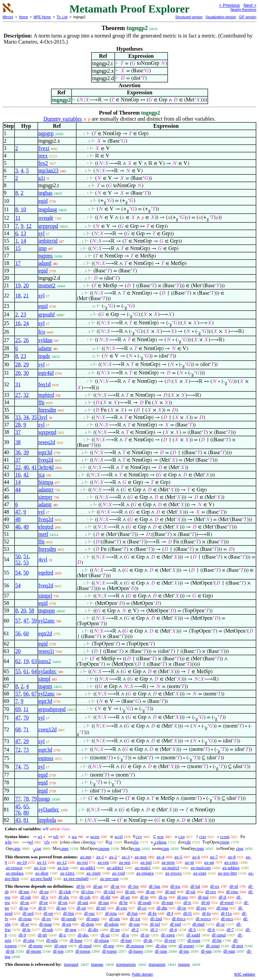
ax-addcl (88, 868)
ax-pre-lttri (227, 873)
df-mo (24, 892)
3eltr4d (46, 467)
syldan (46, 340)
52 (18, 562)
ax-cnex (231, 862)
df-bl (10, 951)
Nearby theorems (243, 10)
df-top (58, 951)
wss (161, 837)
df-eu (44, 892)
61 (26, 671)
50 (18, 556)
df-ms (184, 951)
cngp (199, 848)
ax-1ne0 (93, 873)
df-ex (215, 886)
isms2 (45, 661)
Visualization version (221, 17)
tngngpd (71, 964)
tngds (44, 356)
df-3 (154, 929)
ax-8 (232, 857)
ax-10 (22, 862)
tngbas (46, 193)
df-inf (155, 924)
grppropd (48, 226)
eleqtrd (46, 527)
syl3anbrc (49, 810)
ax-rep (103, 862)
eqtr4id (46, 373)
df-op (63, 902)
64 (34, 671)
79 (34, 799)
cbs (136, 842)
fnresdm (47, 410)
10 (23, 209)
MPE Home (42, 17)
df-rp (145, 935)
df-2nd (156, 919)
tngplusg (48, 209)
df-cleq (88, 892)
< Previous (229, 5)
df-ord (28, 913)
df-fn (152, 913)
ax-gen (140, 857)
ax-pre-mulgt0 (76, 878)
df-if (222, 897)
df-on (48, 913)
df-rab (26, 897)
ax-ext (82, 862)
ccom (225, 837)
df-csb (85, 897)
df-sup (134, 924)
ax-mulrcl (171, 868)
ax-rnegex (145, 873)
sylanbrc (48, 671)
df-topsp (109, 951)
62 (18, 661)
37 (18, 432)
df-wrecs (203, 919)
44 (18, 489)
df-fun (132, 913)
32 (26, 395)
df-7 (230, 929)
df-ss (163, 897)
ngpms (46, 256)
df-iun (104, 902)
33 (18, 417)
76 (18, 813)
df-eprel (227, 902)
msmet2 (47, 285)
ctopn (224, 842)
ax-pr (189, 862)
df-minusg (135, 946)
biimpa (46, 482)
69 (18, 709)
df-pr (44, 902)
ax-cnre (200, 873)
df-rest (170, 940)
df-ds (148, 940)
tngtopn (47, 610)
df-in (144, 897)
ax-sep (125, 862)
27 (18, 395)
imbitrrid (48, 241)
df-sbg (161, 946)
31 (18, 384)
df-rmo (232, 892)
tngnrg (184, 964)
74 (18, 767)
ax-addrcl (115, 868)
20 (26, 285)
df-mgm (35, 946)
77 (18, 799)
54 (18, 573)
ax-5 (178, 857)
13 (23, 233)
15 (18, 248)
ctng (239, 848)
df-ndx (52, 940)
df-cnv (121, 908)
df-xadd (193, 935)
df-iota (111, 913)
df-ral (190, 892)
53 (26, 562)
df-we (61, 908)
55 (18, 671)
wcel (119, 837)
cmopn (103, 848)
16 (18, 323)
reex (43, 156)
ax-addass (231, 868)
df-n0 (42, 935)
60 (26, 633)
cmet (64, 848)
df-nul (203, 897)
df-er (25, 924)
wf (31, 842)
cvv (139, 837)
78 (26, 799)
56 (18, 633)
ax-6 (196, 857)
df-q (125, 935)
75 (26, 767)
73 (26, 750)
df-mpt (167, 902)
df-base (76, 940)
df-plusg (101, 940)
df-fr (42, 908)
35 (34, 417)
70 (26, 718)
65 (26, 806)
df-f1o (226, 913)
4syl (43, 559)
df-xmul (219, 935)
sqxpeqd (47, 432)
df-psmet (186, 946)
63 (34, 661)
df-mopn (34, 951)
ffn (41, 402)
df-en (66, 924)
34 (26, 417)
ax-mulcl (143, 868)
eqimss (46, 758)
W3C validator (245, 974)
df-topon (83, 951)
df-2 (135, 929)
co (93, 842)
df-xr (221, 924)
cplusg (161, 842)
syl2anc (47, 621)
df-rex (211, 892)
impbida (47, 820)
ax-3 (126, 857)
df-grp (109, 946)
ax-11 (42, 862)
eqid (43, 201)
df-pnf (176, 924)
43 (18, 820)
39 (26, 452)
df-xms (161, 951)
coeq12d (48, 729)
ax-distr (42, 873)
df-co (142, 908)
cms (137, 848)
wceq (95, 837)
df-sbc (64, 897)
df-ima (222, 908)
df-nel (170, 892)
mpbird (46, 395)
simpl (45, 679)
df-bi (80, 886)
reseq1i (46, 651)
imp (43, 248)
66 (26, 694)
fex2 (43, 163)
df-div (93, 929)
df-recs (227, 919)
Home (23, 17)
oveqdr (46, 218)
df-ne (150, 892)
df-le (26, 929)
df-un (125, 897)
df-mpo (93, 919)
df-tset (126, 940)
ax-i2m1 (67, 873)
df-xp (81, 908)
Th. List (62, 17)
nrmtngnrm (126, 964)
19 (18, 285)
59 (34, 621)
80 (26, 813)
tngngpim (157, 964)
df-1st (135, 919)
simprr (46, 497)
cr (111, 842)
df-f (170, 913)
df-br (123, 902)
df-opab (145, 902)
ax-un (209, 862)
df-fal (195, 886)
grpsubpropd (52, 709)
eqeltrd (46, 573)
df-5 (192, 929)
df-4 (173, 929)
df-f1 (188, 913)
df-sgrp (61, 946)
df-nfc (131, 892)
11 (18, 218)
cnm (165, 848)
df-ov (46, 919)
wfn (8, 842)
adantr (45, 348)
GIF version (248, 17)
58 (31, 610)
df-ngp (229, 951)
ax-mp (86, 857)
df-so (24, 908)
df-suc (90, 913)
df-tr (187, 902)
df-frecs (179, 919)
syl (42, 233)
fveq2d (46, 460)
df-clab (65, 892)
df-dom (88, 924)
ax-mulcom (201, 868)
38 (18, 442)
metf (43, 534)
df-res (201, 908)
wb (56, 837)
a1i (42, 178)
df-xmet (213, 946)
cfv (47, 842)
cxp (182, 837)
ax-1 (100, 857)
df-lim (69, 913)
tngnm (45, 686)
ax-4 (160, 857)
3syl (43, 417)
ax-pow (168, 862)
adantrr (46, 489)
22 (18, 467)
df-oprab (69, 919)
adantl (45, 263)
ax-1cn (40, 868)
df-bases (136, 951)
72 (18, 750)
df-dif (106, 897)
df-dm (162, 908)
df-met (237, 946)
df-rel (101, 908)
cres (203, 837)
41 (34, 467)
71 (26, 729)
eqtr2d (45, 633)
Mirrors (8, 17)
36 (18, 452)
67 (34, 694)
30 (26, 373)
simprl (45, 596)
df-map (46, 924)
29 (26, 364)
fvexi (44, 148)
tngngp (97, 964)
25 (18, 340)
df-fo (206, 913)
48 (18, 519)
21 (26, 296)
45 (18, 806)
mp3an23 (49, 170)
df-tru (175, 886)
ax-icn (63, 868)
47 (18, 512)
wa (74, 837)
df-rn (182, 908)
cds (188, 842)
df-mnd (85, 946)
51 (26, 556)
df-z (63, 935)
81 (26, 820)
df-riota (25, 919)
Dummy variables (63, 119)
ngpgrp (46, 133)
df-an (98, 886)
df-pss (182, 897)
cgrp (16, 848)
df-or (115, 886)
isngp (44, 799)
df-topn (194, 940)
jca (42, 475)
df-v (45, 897)
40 (26, 467)
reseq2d (47, 442)
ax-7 (214, 857)
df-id (206, 902)
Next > (250, 5)
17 (18, 263)
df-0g (217, 940)
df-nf (234, 886)
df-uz (105, 935)
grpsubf (47, 314)
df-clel (109, 892)
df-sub (48, 929)
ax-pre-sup (110, 878)
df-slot (29, 940)
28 (18, 364)
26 (26, 340)
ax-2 (113, 857)
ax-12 (62, 862)
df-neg (70, 929)
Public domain (142, 974)
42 (26, 475)
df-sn (25, 902)
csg (38, 848)
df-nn (115, 929)
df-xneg (168, 935)
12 (29, 226)
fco (42, 332)
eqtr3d (45, 452)
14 (23, 241)
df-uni (83, 902)
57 (18, 621)
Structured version (189, 17)
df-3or (133, 886)
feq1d (45, 384)
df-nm (206, 951)
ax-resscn (14, 868)
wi (40, 837)
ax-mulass (15, 873)
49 (26, 527)
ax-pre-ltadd (41, 878)
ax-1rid (118, 873)
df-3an (154, 886)
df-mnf (199, 924)
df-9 (22, 935)
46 (18, 527)
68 (18, 729)
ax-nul (146, 862)
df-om (115, 919)
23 (23, 314)
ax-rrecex (174, 873)
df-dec (83, 935)
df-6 (211, 929)
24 (26, 323)
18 (18, 296)
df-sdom (111, 924)
